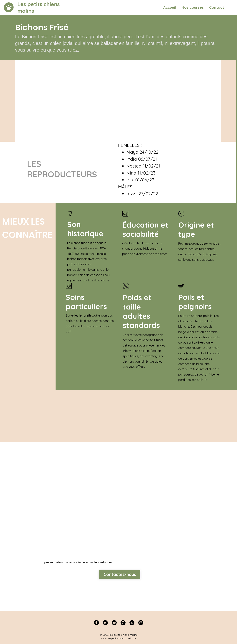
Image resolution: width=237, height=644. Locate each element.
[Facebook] (96, 623)
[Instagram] (141, 623)
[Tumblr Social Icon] (132, 623)
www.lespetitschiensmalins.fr (119, 638)
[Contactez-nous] (120, 574)
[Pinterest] (123, 623)
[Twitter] (105, 623)
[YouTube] (114, 623)
